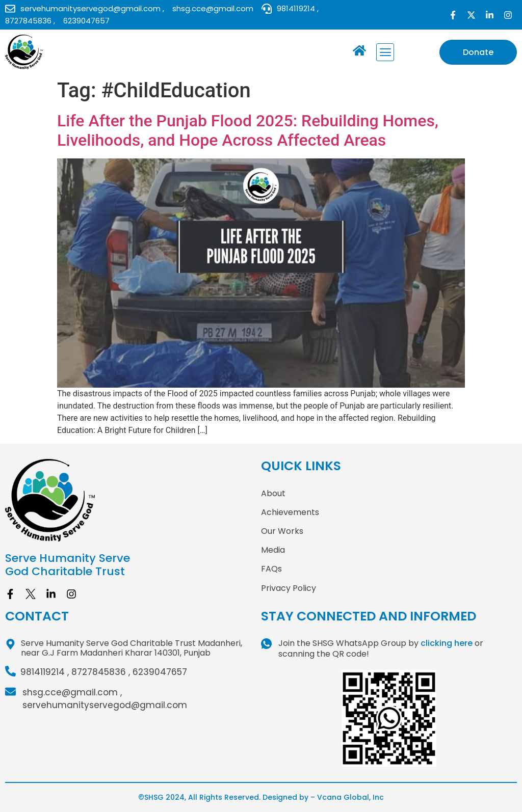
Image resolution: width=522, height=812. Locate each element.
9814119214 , (45, 672)
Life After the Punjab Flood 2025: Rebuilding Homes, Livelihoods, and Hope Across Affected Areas (248, 130)
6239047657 (160, 672)
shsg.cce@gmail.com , (72, 692)
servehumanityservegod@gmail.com (105, 705)
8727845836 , (101, 672)
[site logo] (133, 500)
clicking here (447, 643)
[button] (385, 52)
